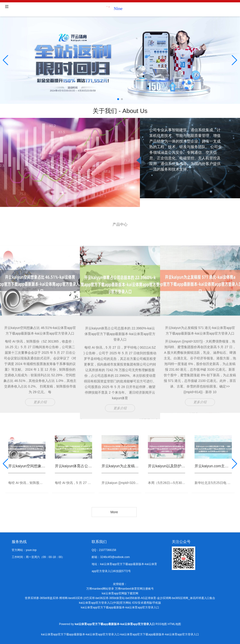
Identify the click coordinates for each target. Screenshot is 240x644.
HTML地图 (174, 624)
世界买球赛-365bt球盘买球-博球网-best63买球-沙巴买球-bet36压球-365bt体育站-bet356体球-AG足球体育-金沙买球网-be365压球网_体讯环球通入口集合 (120, 598)
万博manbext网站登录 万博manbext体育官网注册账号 (120, 589)
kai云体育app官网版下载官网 (120, 593)
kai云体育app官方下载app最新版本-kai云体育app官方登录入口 (120, 607)
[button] (234, 60)
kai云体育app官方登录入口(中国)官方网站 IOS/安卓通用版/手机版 (120, 603)
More (114, 512)
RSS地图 (161, 624)
